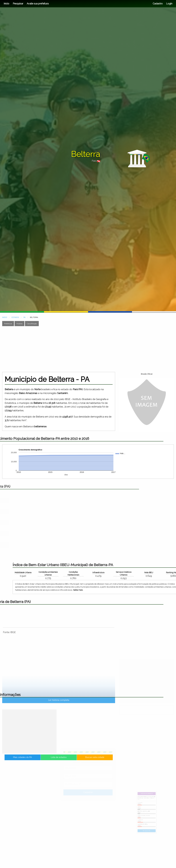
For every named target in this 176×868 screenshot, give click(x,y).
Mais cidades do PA (43, 760)
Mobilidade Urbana (162, 572)
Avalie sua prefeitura (38, 4)
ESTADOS (15, 317)
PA (24, 317)
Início (6, 4)
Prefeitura (8, 324)
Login (169, 4)
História (19, 324)
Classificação (32, 324)
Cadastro (158, 4)
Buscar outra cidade (74, 760)
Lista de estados (59, 760)
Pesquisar (18, 4)
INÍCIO (5, 317)
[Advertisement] (66, 349)
